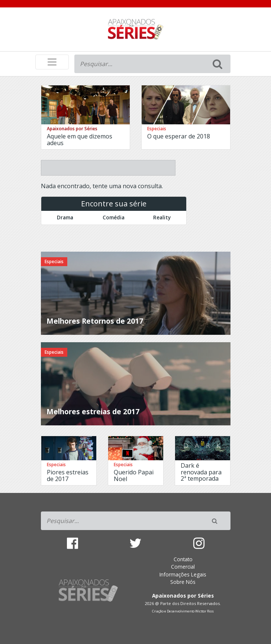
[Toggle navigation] (52, 62)
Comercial (183, 567)
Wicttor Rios (204, 611)
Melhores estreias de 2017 (93, 411)
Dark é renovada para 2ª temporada (201, 472)
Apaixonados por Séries (72, 129)
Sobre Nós (183, 582)
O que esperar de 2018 (179, 136)
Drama (65, 217)
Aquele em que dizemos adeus (80, 140)
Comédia (114, 217)
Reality (162, 217)
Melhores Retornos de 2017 (95, 321)
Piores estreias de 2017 (68, 475)
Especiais (157, 129)
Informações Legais (183, 574)
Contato (183, 559)
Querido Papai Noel (134, 475)
